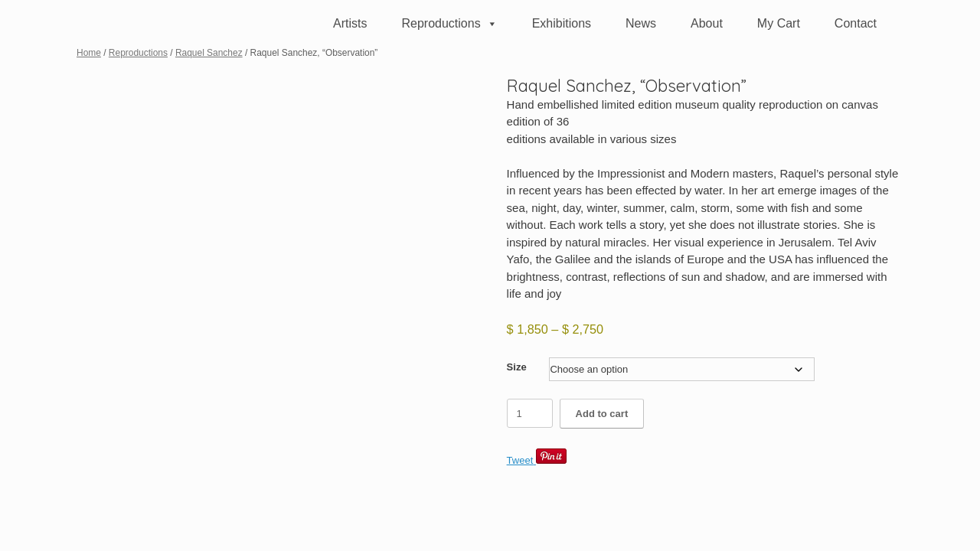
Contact (856, 23)
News (641, 23)
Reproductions (449, 24)
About (707, 23)
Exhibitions (562, 23)
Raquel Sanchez (209, 53)
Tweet (520, 460)
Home (89, 53)
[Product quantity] (530, 413)
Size (517, 367)
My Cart (779, 23)
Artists (350, 23)
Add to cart (602, 414)
